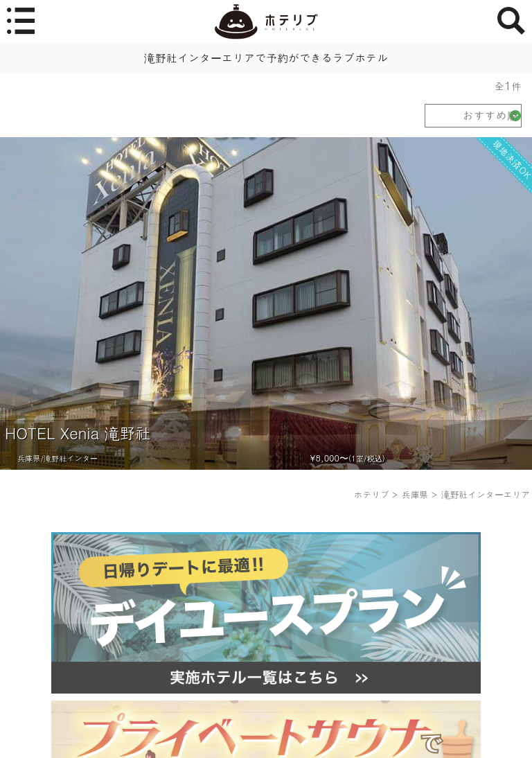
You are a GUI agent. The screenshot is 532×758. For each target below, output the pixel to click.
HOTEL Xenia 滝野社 (78, 433)
